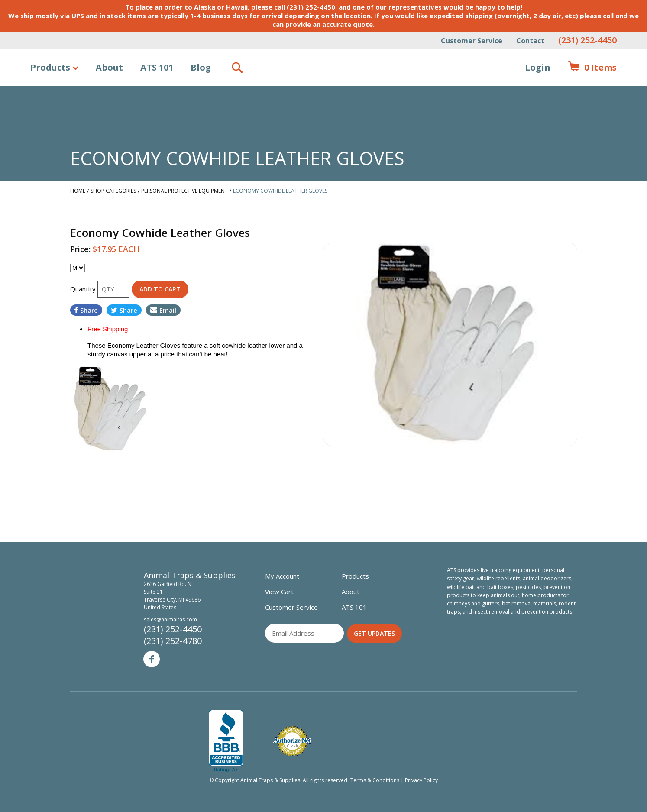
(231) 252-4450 (587, 40)
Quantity (84, 289)
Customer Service (472, 41)
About (109, 67)
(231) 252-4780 (173, 641)
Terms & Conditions (375, 780)
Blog (201, 67)
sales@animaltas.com (170, 620)
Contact (530, 41)
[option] (450, 344)
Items (592, 68)
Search (238, 68)
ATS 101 (157, 67)
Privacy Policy (421, 780)
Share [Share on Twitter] (124, 310)
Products (50, 67)
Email (163, 310)
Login (538, 67)
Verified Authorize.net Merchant (292, 741)
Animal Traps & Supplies (324, 89)
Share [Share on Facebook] (86, 310)
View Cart (279, 592)
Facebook (152, 659)
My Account (282, 576)
